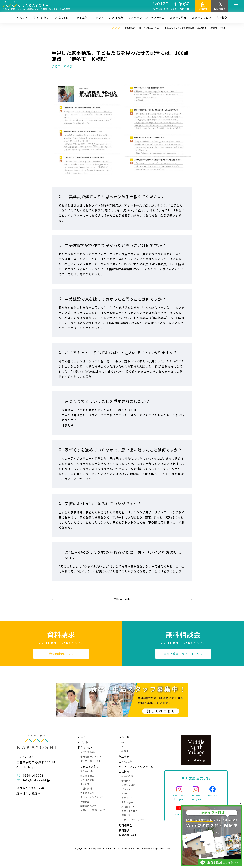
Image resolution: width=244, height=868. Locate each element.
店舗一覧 (126, 815)
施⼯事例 (82, 18)
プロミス (126, 789)
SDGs (124, 793)
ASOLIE (125, 751)
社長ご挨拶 (127, 776)
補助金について (88, 806)
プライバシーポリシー (133, 819)
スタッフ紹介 (178, 18)
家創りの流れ (87, 780)
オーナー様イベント (91, 761)
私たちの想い (41, 18)
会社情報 (222, 18)
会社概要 (126, 781)
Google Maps (26, 767)
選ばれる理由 (63, 18)
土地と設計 (86, 784)
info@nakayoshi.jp (37, 780)
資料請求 (203, 9)
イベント (22, 18)
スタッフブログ (202, 18)
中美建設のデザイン (91, 756)
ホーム (82, 737)
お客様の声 (116, 18)
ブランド (98, 18)
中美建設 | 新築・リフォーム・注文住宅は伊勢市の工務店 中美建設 (118, 848)
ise (123, 742)
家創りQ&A (127, 802)
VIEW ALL (122, 599)
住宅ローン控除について (93, 810)
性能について (87, 793)
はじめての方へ (88, 752)
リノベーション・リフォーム (146, 18)
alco (124, 746)
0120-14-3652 (173, 4)
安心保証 (85, 801)
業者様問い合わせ (129, 835)
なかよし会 (127, 798)
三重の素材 (86, 788)
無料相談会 (220, 9)
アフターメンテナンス (92, 797)
